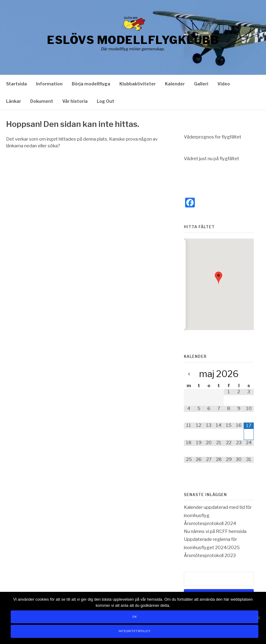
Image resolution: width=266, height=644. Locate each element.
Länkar (14, 101)
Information (49, 84)
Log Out (106, 101)
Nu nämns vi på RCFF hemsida (215, 531)
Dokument (42, 101)
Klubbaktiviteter (138, 84)
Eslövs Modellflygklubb (133, 40)
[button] (219, 278)
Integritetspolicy (135, 631)
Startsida (16, 84)
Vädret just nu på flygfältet (211, 159)
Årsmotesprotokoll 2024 (210, 523)
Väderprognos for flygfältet (213, 137)
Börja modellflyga (91, 84)
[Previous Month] (189, 374)
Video (224, 84)
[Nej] (258, 618)
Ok (135, 617)
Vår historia (75, 101)
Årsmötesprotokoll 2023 (210, 556)
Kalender (175, 84)
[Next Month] (249, 374)
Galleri (201, 84)
